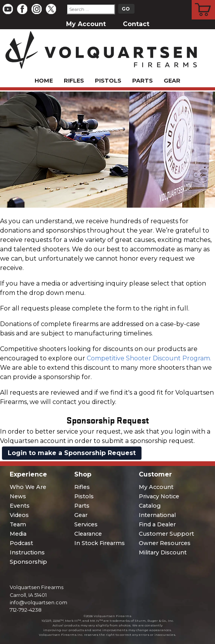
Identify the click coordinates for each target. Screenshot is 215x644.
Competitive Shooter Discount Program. (149, 358)
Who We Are (28, 487)
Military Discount (163, 552)
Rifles (74, 81)
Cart (204, 1)
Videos (19, 515)
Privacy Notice (159, 496)
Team (18, 524)
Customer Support (166, 534)
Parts (142, 81)
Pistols (108, 81)
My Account (86, 24)
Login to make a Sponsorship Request (72, 453)
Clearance (88, 534)
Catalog (150, 506)
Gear (172, 81)
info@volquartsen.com (38, 603)
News (18, 496)
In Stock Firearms (100, 543)
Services (86, 524)
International (157, 515)
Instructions (27, 552)
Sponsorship (28, 562)
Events (20, 506)
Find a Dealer (157, 524)
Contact (136, 24)
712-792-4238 (26, 610)
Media (18, 534)
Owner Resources (165, 543)
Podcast (21, 543)
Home (44, 81)
